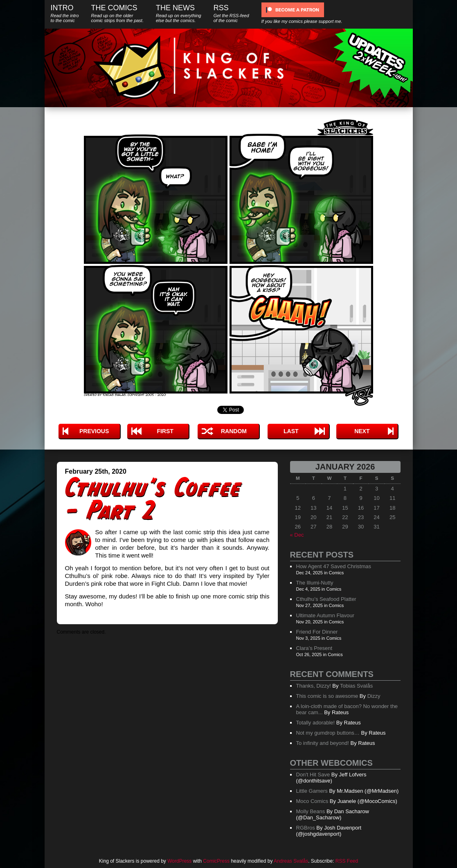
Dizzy (374, 696)
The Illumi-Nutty (315, 583)
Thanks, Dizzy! (314, 686)
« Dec (297, 535)
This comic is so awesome (327, 696)
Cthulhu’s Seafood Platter (326, 599)
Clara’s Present (314, 648)
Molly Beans (311, 811)
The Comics (117, 13)
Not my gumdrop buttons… (328, 733)
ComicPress (216, 861)
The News (179, 13)
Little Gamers (312, 791)
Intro (65, 13)
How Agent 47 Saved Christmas (334, 566)
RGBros (306, 828)
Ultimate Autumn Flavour (325, 615)
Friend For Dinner (317, 632)
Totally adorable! (316, 723)
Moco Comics (312, 801)
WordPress (179, 861)
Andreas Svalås (291, 861)
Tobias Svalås (356, 686)
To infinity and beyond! (323, 743)
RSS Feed (347, 861)
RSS (231, 13)
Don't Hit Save (313, 775)
